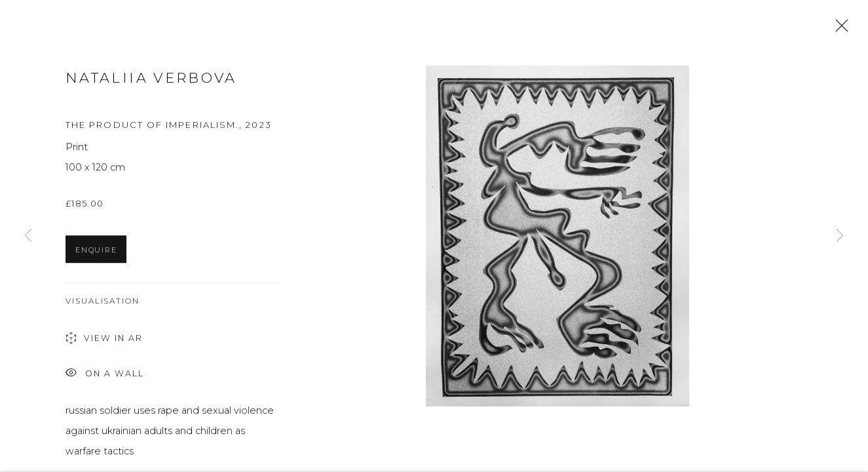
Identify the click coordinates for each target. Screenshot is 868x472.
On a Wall (105, 377)
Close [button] (839, 29)
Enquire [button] (96, 252)
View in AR (104, 341)
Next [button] (840, 236)
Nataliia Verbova (151, 80)
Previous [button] (28, 236)
